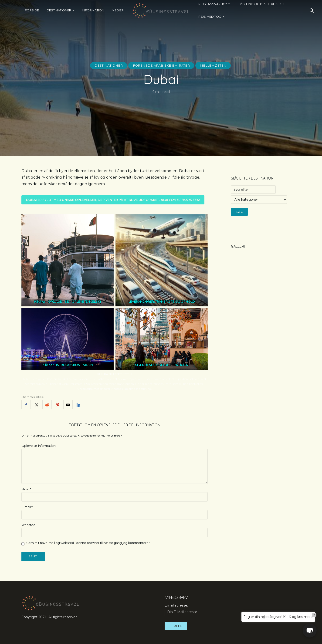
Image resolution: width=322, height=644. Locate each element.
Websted (28, 525)
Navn (26, 489)
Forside (32, 10)
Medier (118, 10)
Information (93, 10)
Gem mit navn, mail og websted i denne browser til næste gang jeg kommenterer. (88, 543)
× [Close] (314, 615)
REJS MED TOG (210, 17)
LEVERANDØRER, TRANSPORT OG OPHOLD (161, 302)
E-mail (27, 507)
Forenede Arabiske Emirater (161, 65)
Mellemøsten (214, 65)
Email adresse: (209, 610)
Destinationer (59, 10)
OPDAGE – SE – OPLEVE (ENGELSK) (74, 302)
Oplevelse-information (39, 446)
